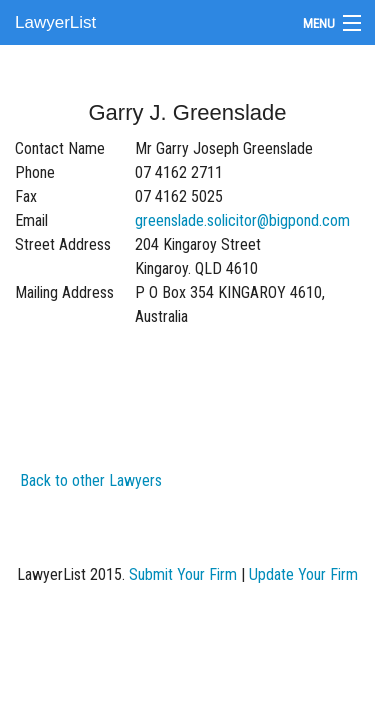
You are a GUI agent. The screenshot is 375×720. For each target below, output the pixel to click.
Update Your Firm (303, 574)
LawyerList (55, 22)
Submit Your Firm (183, 574)
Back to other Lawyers (91, 480)
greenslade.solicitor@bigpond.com (242, 220)
